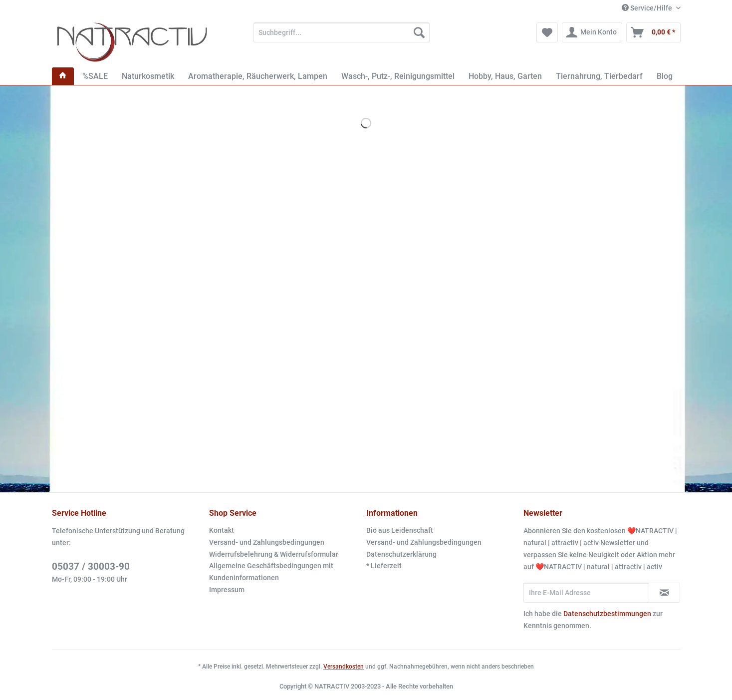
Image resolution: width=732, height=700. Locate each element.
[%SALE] (95, 76)
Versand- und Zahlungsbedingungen (267, 542)
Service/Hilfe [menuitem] (648, 8)
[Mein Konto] (592, 32)
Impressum (227, 590)
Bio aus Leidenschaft (400, 530)
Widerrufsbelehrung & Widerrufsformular (274, 554)
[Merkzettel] (547, 32)
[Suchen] (419, 32)
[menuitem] (342, 36)
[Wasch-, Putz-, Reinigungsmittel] (398, 76)
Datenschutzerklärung (401, 554)
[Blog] (665, 76)
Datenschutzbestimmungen (607, 614)
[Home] (63, 76)
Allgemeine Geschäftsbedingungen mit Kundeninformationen (271, 572)
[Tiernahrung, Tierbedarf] (599, 76)
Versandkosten (344, 667)
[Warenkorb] (653, 32)
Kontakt (222, 530)
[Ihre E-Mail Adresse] (586, 593)
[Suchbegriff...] (342, 32)
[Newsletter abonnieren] (664, 593)
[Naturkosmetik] (148, 76)
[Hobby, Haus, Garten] (505, 76)
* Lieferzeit (384, 566)
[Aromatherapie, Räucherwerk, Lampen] (258, 76)
